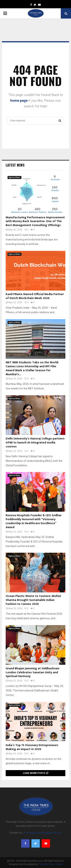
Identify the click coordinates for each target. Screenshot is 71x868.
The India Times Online (50, 864)
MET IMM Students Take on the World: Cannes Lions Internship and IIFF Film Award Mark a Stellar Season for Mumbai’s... (32, 368)
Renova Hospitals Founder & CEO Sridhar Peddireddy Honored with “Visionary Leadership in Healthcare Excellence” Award (34, 521)
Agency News (14, 177)
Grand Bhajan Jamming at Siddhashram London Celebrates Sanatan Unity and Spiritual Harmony (33, 672)
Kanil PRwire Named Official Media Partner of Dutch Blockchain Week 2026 (35, 296)
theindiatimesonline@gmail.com (43, 833)
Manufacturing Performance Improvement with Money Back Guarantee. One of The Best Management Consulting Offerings (35, 221)
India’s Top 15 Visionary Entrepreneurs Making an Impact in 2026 (32, 747)
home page (19, 100)
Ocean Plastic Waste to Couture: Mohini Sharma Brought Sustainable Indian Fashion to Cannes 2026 (33, 600)
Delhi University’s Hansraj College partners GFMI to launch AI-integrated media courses (35, 443)
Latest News (15, 165)
